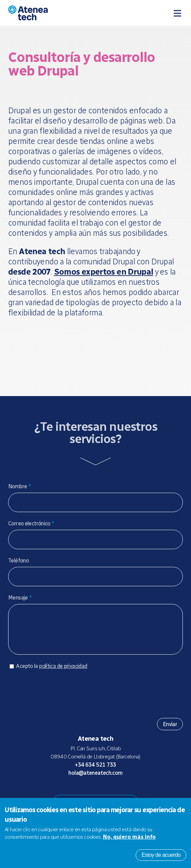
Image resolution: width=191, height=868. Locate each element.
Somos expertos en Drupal (104, 272)
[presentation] (60, 698)
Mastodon (79, 793)
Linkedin (123, 793)
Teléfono (18, 561)
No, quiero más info (129, 837)
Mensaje (20, 598)
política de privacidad (63, 673)
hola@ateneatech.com (95, 780)
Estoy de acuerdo (161, 855)
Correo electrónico (31, 523)
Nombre (20, 486)
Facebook (112, 793)
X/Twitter (101, 793)
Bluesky (90, 793)
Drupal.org (68, 793)
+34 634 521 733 (95, 772)
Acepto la (51, 673)
